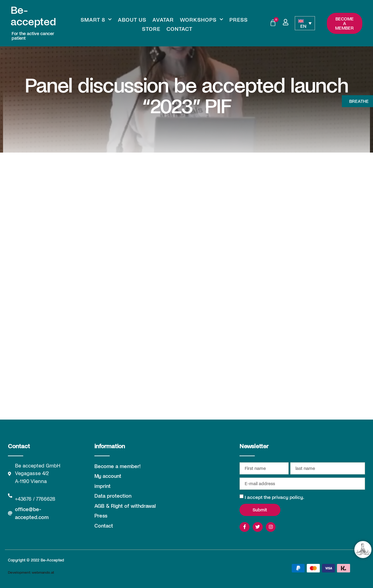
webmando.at (43, 572)
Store (151, 29)
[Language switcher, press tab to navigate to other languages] (305, 23)
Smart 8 (96, 20)
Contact (179, 29)
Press (239, 20)
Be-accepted (33, 15)
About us (132, 20)
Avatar (163, 20)
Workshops (202, 20)
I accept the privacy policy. (274, 497)
